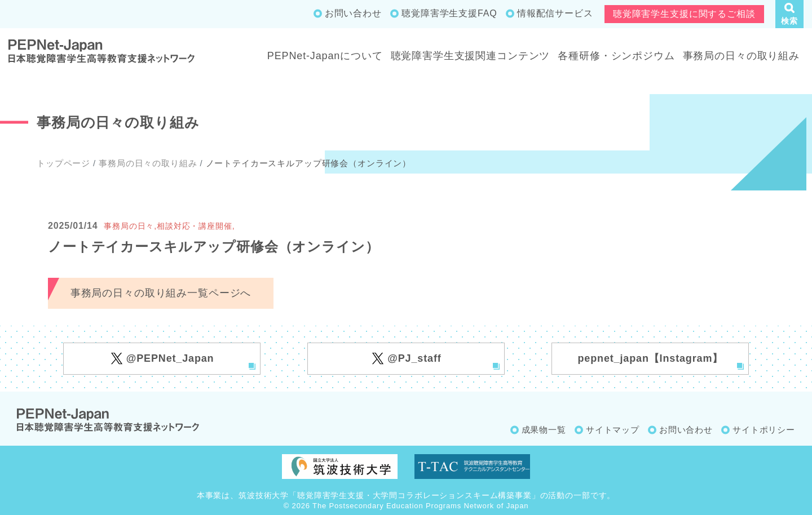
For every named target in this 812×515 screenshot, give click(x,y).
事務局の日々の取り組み (741, 56)
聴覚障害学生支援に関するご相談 (684, 14)
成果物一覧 (544, 430)
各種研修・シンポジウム (616, 56)
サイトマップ (613, 430)
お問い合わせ (353, 13)
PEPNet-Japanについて (325, 56)
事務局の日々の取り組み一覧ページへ (161, 293)
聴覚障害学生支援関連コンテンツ (471, 56)
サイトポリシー (764, 430)
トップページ (63, 163)
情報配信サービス (555, 13)
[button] (789, 14)
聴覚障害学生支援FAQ (449, 13)
